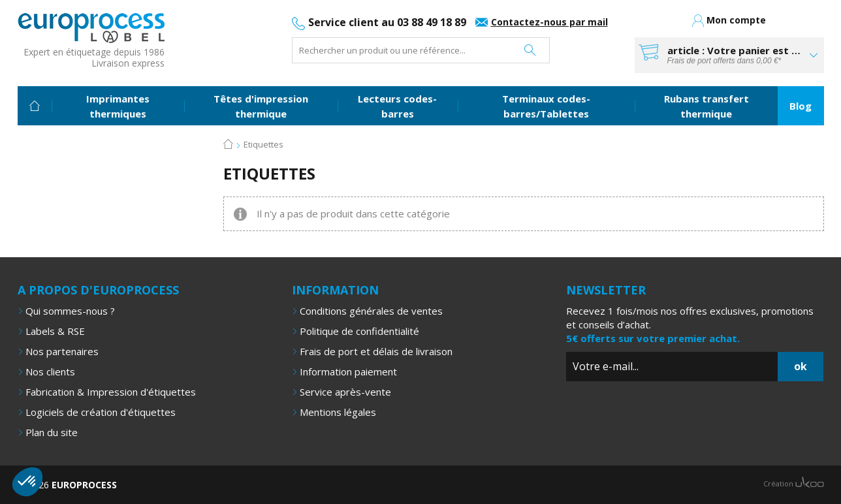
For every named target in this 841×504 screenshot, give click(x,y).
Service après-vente (345, 391)
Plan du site (52, 432)
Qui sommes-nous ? (70, 310)
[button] (27, 482)
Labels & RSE (55, 330)
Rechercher (530, 50)
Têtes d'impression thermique (261, 105)
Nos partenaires (62, 351)
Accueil (35, 105)
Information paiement (348, 371)
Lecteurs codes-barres (397, 105)
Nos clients (50, 371)
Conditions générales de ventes (371, 310)
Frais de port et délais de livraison (376, 351)
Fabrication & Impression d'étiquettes (111, 391)
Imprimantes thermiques (118, 105)
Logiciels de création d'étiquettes (101, 411)
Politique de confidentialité (359, 330)
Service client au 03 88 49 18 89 (387, 22)
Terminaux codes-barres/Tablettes (546, 105)
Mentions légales (338, 411)
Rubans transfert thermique (706, 105)
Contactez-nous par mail (549, 22)
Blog (801, 105)
